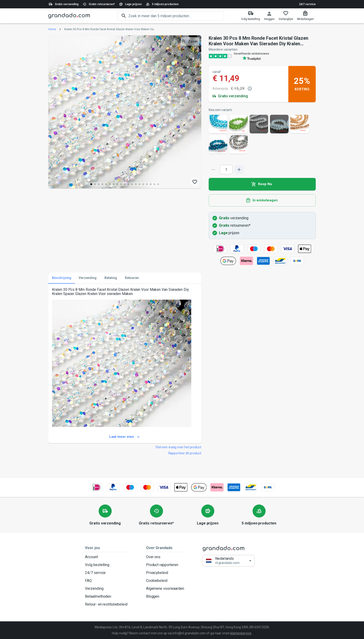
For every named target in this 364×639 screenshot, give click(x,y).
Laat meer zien (125, 437)
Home (52, 29)
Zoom (190, 41)
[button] (229, 561)
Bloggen (165, 596)
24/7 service (307, 4)
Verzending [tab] (88, 278)
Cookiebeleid (165, 581)
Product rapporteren (165, 565)
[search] (176, 16)
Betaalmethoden (106, 596)
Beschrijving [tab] (62, 278)
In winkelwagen (262, 200)
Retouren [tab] (132, 278)
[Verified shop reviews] (262, 56)
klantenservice (241, 633)
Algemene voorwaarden (165, 589)
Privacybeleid (165, 573)
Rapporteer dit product (185, 453)
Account (106, 557)
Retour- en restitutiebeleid (106, 604)
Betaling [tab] (111, 278)
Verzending (106, 589)
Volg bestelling (106, 565)
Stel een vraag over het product (178, 447)
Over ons (165, 557)
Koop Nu (262, 184)
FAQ (106, 581)
